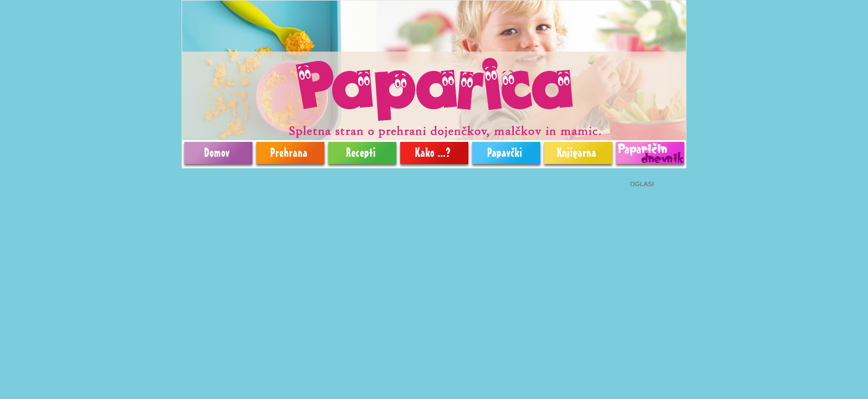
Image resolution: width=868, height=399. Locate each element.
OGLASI (642, 184)
